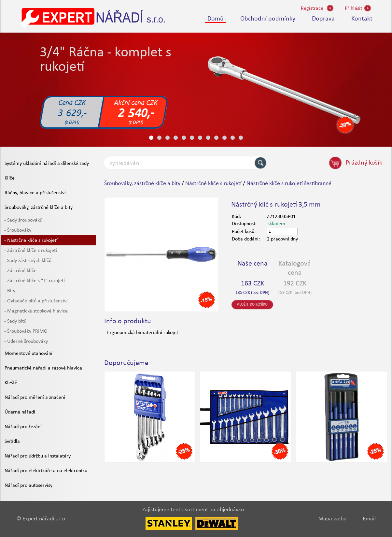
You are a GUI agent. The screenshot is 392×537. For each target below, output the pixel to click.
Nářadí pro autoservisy (28, 486)
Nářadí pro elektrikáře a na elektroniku (46, 471)
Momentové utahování (28, 354)
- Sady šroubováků (23, 220)
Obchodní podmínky (268, 19)
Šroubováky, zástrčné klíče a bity (39, 208)
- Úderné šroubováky (26, 341)
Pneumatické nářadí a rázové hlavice (43, 368)
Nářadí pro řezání (23, 427)
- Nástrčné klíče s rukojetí (31, 240)
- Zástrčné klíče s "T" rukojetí (35, 281)
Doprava (323, 19)
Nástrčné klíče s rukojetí (213, 184)
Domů (216, 19)
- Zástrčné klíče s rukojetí (31, 251)
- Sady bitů (15, 321)
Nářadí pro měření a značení (35, 398)
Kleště (11, 383)
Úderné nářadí (20, 412)
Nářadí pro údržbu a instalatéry (38, 456)
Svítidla (12, 442)
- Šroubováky (18, 230)
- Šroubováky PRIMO (26, 331)
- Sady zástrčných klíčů (28, 261)
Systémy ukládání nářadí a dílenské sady (47, 164)
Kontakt (362, 19)
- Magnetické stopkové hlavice (36, 311)
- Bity (10, 291)
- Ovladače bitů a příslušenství (36, 301)
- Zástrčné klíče (20, 271)
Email (369, 519)
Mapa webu (332, 519)
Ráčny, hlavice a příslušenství (35, 193)
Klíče (10, 178)
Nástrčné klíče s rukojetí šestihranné (289, 184)
